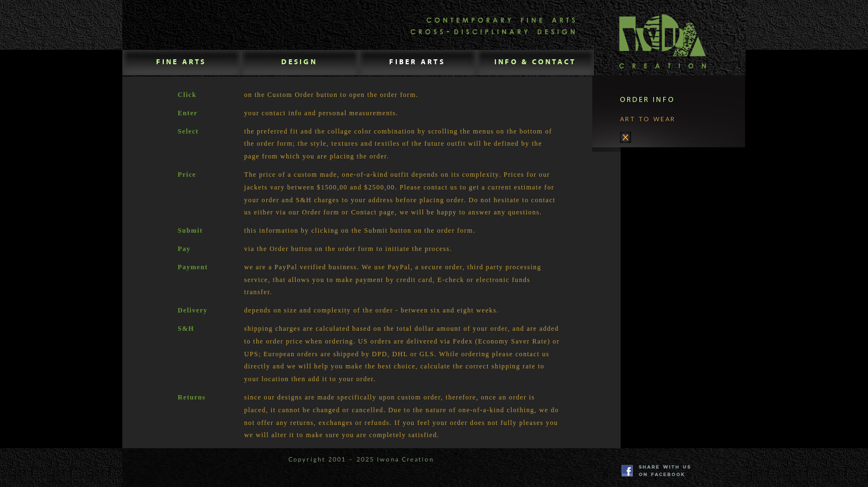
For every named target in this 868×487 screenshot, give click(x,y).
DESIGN (299, 62)
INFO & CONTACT (535, 62)
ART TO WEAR (648, 130)
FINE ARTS (181, 62)
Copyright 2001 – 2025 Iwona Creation (361, 460)
